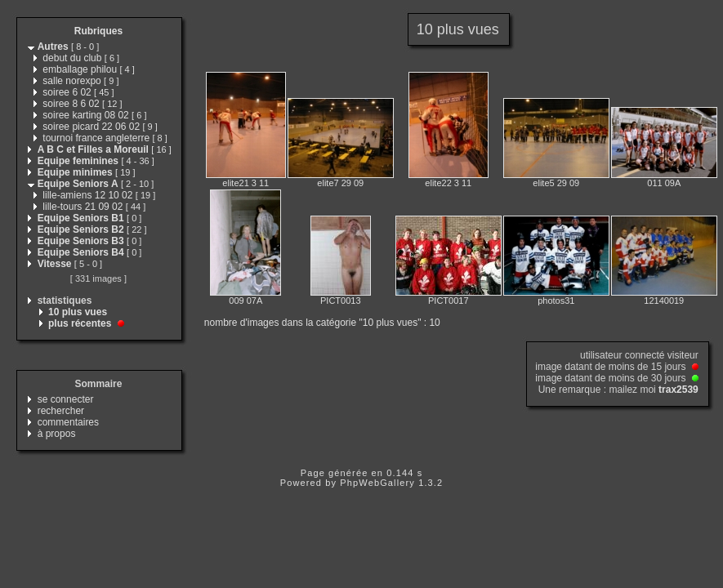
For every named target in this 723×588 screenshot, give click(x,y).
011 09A (664, 183)
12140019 (664, 301)
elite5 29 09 (556, 183)
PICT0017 (449, 301)
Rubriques (98, 31)
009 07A (245, 301)
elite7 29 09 (340, 183)
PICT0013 (341, 301)
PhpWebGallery (377, 483)
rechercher (61, 411)
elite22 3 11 (448, 183)
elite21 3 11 (245, 183)
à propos (57, 434)
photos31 (556, 301)
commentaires (68, 422)
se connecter (66, 399)
